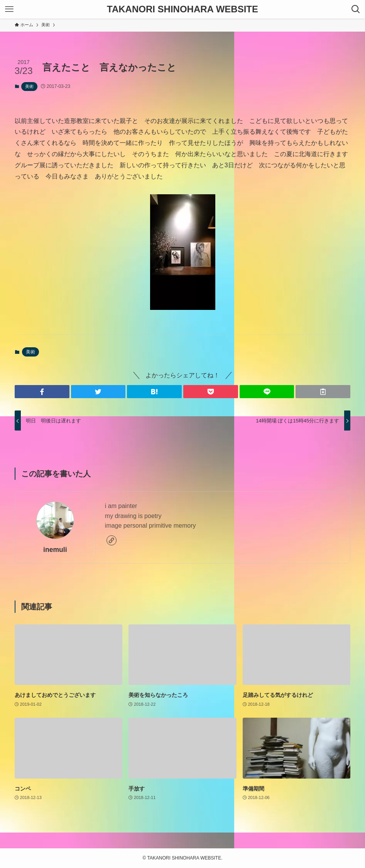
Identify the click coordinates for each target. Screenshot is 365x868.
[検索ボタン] (356, 9)
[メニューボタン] (9, 9)
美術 (29, 86)
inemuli (55, 550)
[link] (112, 540)
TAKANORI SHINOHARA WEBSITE (182, 9)
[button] (42, 392)
